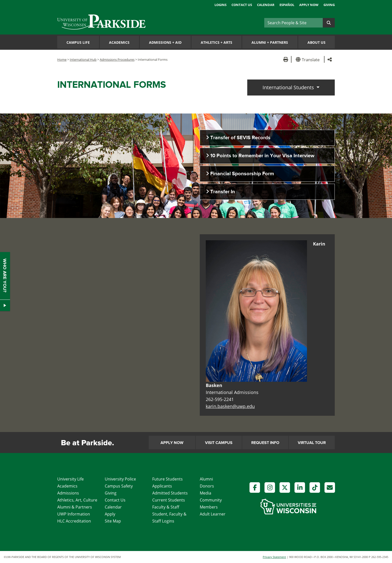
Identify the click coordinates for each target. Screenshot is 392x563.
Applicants (162, 486)
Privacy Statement (274, 557)
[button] (309, 59)
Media (205, 493)
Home (62, 59)
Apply (110, 514)
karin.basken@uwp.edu (230, 406)
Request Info (265, 443)
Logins (220, 5)
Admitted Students (170, 493)
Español (287, 5)
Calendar (266, 5)
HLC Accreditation (74, 521)
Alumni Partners (270, 42)
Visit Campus (219, 443)
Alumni (206, 479)
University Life (70, 479)
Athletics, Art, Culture (77, 500)
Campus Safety (119, 486)
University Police (120, 479)
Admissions (68, 493)
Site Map (113, 521)
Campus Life (78, 42)
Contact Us (242, 5)
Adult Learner (213, 514)
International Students (289, 87)
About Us (316, 42)
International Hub (83, 59)
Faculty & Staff (166, 507)
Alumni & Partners (75, 507)
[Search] (293, 23)
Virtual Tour (312, 443)
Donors (207, 486)
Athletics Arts (216, 42)
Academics (119, 42)
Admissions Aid (165, 42)
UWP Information (74, 514)
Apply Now (309, 5)
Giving (329, 5)
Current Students (169, 500)
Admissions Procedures (117, 59)
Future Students (167, 479)
